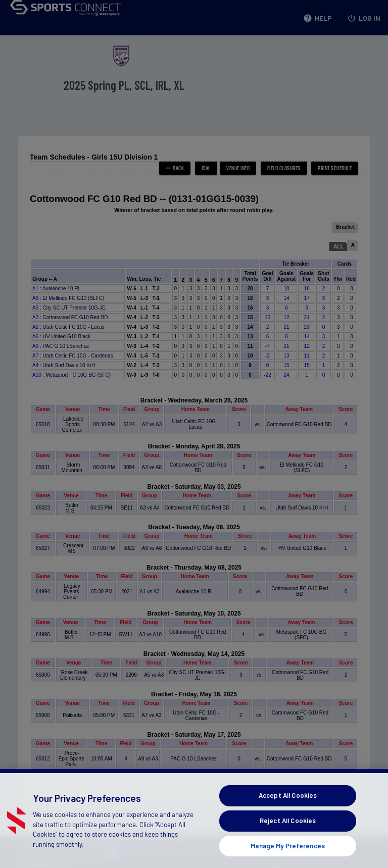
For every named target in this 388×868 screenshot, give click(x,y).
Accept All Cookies (288, 807)
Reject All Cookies (288, 832)
